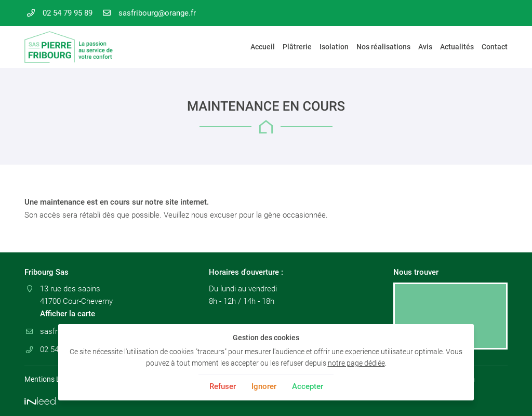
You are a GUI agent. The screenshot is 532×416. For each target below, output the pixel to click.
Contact (495, 47)
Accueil (263, 47)
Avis (425, 47)
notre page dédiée (356, 363)
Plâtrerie (297, 47)
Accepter (308, 386)
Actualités (457, 47)
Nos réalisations (383, 47)
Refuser (223, 386)
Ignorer (264, 386)
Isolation (334, 47)
